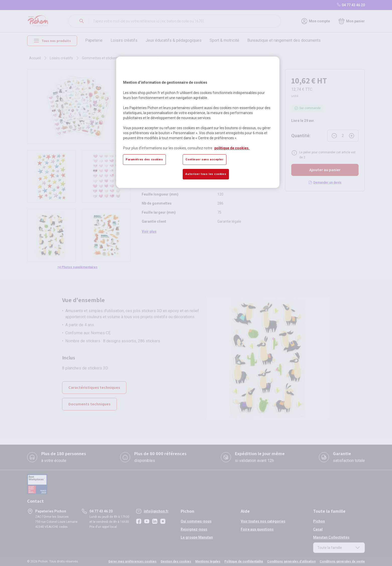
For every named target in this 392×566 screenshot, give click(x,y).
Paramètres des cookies (144, 159)
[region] (198, 122)
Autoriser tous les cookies (206, 174)
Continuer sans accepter (204, 159)
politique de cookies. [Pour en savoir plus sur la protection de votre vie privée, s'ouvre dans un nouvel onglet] (232, 148)
